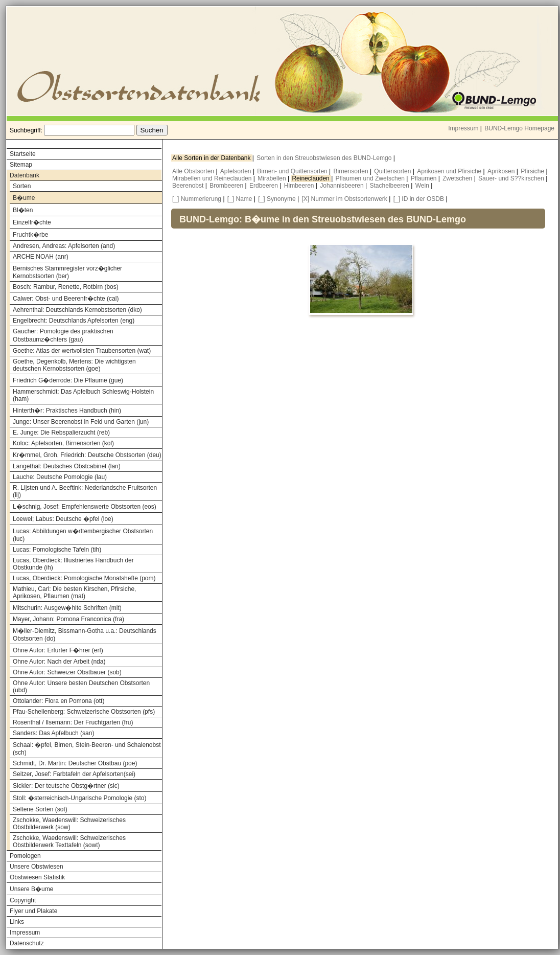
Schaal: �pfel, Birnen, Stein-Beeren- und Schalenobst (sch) (87, 749)
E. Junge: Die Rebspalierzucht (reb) (61, 433)
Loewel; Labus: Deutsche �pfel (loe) (63, 519)
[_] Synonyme (277, 199)
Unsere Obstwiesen (37, 867)
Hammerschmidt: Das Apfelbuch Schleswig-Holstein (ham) (83, 395)
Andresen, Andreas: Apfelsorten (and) (64, 246)
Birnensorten (352, 171)
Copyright (23, 900)
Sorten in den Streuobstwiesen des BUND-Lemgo (325, 158)
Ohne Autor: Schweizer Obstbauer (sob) (67, 672)
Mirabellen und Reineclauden (213, 178)
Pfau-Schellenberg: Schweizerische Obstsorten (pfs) (84, 712)
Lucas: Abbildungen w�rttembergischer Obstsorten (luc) (83, 535)
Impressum (463, 128)
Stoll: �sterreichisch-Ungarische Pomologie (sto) (79, 798)
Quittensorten (393, 171)
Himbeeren (300, 186)
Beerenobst (189, 186)
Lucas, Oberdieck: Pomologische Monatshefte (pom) (84, 578)
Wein (423, 186)
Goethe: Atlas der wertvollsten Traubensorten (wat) (82, 351)
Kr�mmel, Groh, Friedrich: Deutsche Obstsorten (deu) (87, 455)
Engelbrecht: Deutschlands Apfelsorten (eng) (74, 321)
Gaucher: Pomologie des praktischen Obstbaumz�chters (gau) (63, 335)
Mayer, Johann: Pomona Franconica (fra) (68, 619)
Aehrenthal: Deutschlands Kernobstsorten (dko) (77, 310)
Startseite (23, 154)
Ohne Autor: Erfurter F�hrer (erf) (58, 650)
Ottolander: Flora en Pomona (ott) (59, 701)
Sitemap (21, 165)
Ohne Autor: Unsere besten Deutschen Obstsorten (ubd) (81, 687)
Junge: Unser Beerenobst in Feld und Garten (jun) (81, 422)
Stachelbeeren (391, 186)
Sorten (22, 186)
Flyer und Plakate (33, 911)
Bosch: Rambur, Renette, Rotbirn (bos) (66, 287)
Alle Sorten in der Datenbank (212, 158)
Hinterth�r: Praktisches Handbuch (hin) (67, 411)
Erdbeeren (264, 186)
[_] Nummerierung (197, 199)
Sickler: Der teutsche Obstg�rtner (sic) (66, 786)
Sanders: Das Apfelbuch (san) (53, 733)
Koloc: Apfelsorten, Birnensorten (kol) (63, 443)
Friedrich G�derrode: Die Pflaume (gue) (68, 380)
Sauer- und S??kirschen (512, 178)
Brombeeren (227, 186)
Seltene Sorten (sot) (40, 809)
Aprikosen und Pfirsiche (450, 171)
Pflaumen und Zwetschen (371, 178)
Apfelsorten (237, 171)
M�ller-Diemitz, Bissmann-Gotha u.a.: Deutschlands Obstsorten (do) (85, 635)
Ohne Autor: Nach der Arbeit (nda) (59, 662)
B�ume (24, 198)
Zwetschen (458, 178)
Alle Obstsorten (194, 171)
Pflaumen (425, 178)
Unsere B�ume (31, 889)
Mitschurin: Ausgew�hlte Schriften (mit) (67, 608)
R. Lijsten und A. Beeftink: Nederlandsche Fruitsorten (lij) (85, 491)
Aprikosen (502, 171)
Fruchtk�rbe (30, 235)
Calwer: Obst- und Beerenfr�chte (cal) (66, 299)
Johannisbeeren (343, 186)
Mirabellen (273, 178)
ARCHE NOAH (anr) (41, 257)
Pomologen (25, 856)
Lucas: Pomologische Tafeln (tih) (57, 550)
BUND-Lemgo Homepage (519, 128)
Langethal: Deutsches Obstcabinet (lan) (67, 466)
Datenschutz (27, 943)
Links (17, 922)
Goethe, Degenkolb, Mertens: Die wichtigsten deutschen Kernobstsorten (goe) (74, 365)
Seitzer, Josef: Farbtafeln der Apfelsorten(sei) (74, 774)
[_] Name (240, 199)
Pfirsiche (533, 171)
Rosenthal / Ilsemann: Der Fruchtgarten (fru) (73, 722)
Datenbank (25, 175)
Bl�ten (23, 210)
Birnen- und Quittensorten (293, 171)
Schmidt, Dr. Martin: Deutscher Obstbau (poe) (75, 763)
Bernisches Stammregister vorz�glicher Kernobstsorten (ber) (67, 272)
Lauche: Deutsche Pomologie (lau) (60, 477)
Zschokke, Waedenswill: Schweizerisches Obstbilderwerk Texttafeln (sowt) (69, 842)
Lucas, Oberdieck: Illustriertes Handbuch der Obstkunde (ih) (73, 564)
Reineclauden (311, 178)
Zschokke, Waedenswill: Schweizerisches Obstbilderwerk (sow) (69, 824)
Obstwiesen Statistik (37, 877)
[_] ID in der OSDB (419, 199)
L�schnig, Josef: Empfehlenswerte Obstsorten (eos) (85, 507)
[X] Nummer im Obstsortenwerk (345, 199)
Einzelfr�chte (32, 222)
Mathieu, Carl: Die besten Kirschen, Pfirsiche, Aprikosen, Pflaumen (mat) (74, 593)
